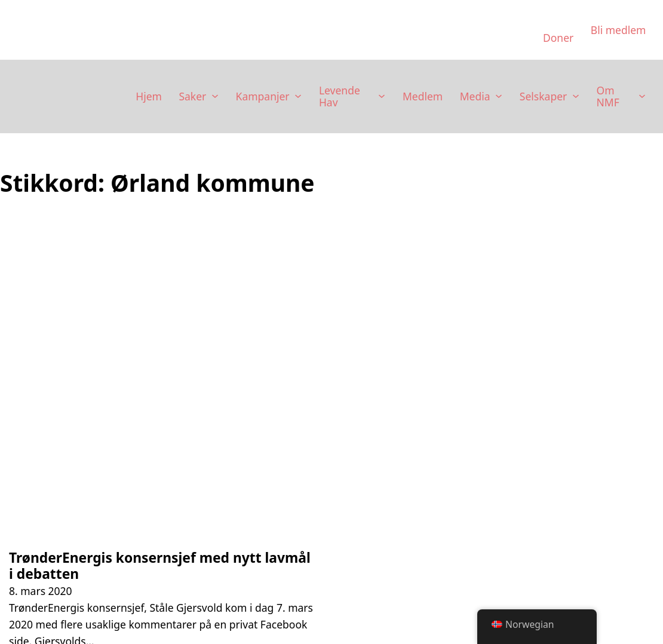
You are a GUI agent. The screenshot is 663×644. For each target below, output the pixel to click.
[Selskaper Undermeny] (576, 96)
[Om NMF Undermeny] (642, 96)
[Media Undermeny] (499, 96)
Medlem (423, 96)
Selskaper (543, 96)
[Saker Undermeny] (215, 96)
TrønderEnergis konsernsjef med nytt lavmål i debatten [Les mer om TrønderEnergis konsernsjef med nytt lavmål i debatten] (160, 566)
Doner (558, 38)
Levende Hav (340, 96)
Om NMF (608, 96)
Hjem (149, 96)
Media (475, 96)
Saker (192, 96)
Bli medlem (619, 30)
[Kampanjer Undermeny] (298, 96)
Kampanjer (263, 96)
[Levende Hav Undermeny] (382, 96)
